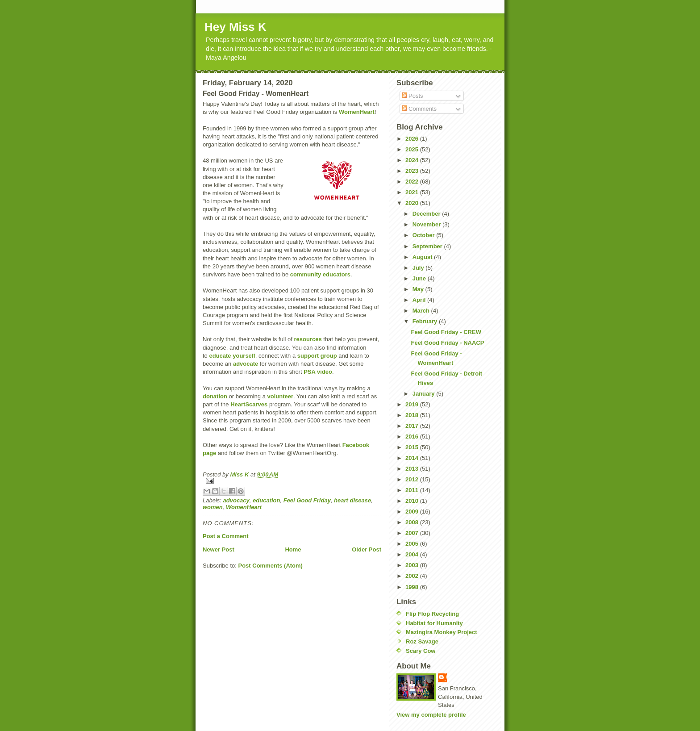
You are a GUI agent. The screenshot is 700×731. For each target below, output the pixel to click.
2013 (413, 469)
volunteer (281, 396)
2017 (413, 426)
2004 (413, 554)
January (424, 394)
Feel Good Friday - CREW (446, 332)
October (424, 235)
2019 (413, 404)
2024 (413, 160)
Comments (419, 109)
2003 (413, 565)
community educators (320, 274)
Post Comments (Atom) (271, 566)
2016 (413, 437)
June (420, 278)
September (428, 246)
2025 (413, 149)
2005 (413, 544)
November (427, 224)
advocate (246, 364)
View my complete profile (431, 715)
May (419, 289)
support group (317, 356)
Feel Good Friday (307, 500)
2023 (413, 171)
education (266, 500)
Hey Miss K (235, 27)
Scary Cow (421, 651)
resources (308, 339)
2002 (413, 576)
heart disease (352, 500)
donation (215, 396)
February (426, 321)
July (419, 268)
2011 (413, 490)
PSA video (318, 372)
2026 (413, 139)
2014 (413, 458)
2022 (413, 182)
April (420, 300)
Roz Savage (422, 641)
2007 (413, 533)
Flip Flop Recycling (432, 614)
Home (293, 549)
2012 (413, 479)
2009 (413, 512)
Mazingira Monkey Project (442, 632)
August (423, 257)
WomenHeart (357, 112)
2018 (413, 415)
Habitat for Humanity (434, 623)
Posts (412, 96)
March (422, 311)
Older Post (367, 549)
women (213, 507)
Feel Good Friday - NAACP (447, 343)
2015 (413, 447)
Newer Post (219, 549)
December (427, 214)
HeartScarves (249, 404)
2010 (413, 501)
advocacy (236, 500)
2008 (413, 522)
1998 (413, 587)
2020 (413, 203)
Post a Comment (226, 536)
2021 (413, 192)
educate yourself (232, 356)
